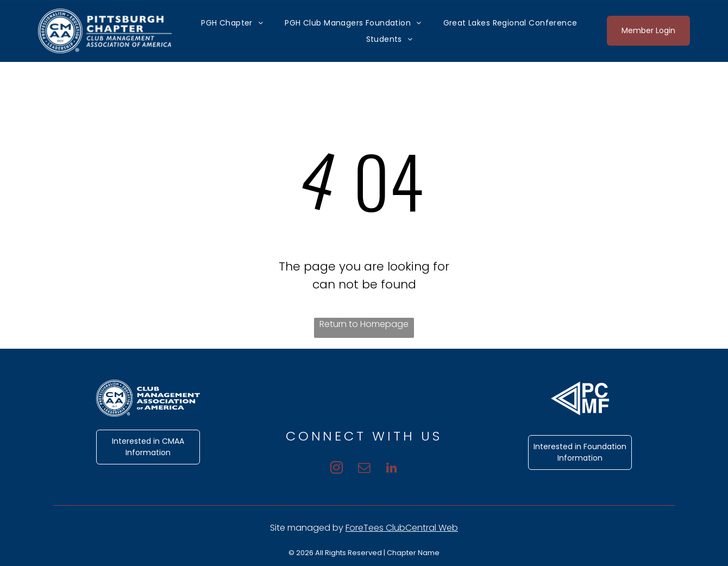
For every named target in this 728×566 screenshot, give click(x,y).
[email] (364, 467)
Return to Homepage (364, 324)
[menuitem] (232, 23)
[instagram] (333, 467)
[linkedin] (395, 467)
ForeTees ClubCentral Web (402, 528)
